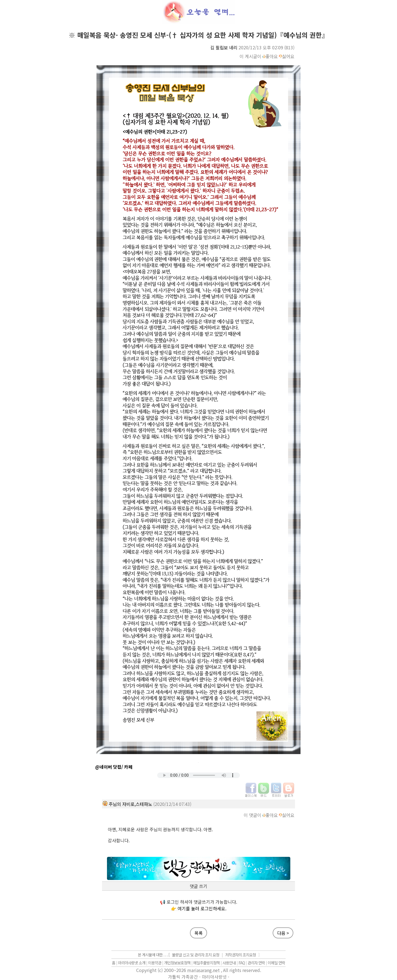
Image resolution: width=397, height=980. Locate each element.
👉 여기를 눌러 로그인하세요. (199, 908)
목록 (198, 933)
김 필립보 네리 (224, 47)
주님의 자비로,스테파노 (130, 804)
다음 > (283, 933)
